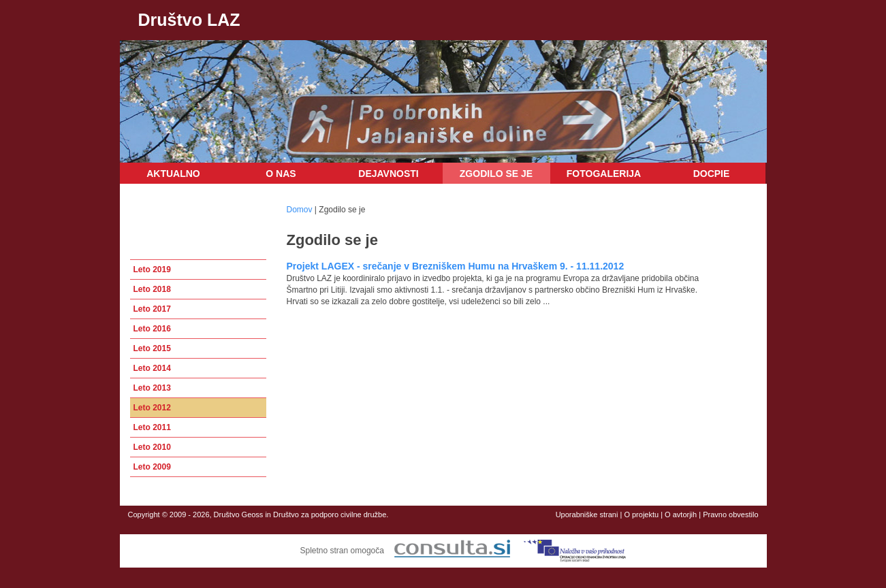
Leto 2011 (152, 427)
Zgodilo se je (496, 174)
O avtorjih (681, 514)
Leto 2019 (152, 269)
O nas (281, 174)
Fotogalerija (604, 174)
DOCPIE (712, 174)
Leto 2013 (152, 388)
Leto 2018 (152, 289)
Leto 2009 (152, 467)
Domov (300, 210)
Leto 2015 (152, 348)
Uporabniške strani (587, 514)
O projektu (641, 514)
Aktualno (173, 174)
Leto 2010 (152, 447)
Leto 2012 (152, 408)
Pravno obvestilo (730, 514)
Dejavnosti (388, 174)
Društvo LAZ (189, 20)
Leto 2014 (152, 368)
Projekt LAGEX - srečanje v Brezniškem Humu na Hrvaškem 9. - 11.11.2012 (456, 266)
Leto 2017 (152, 309)
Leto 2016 (152, 329)
